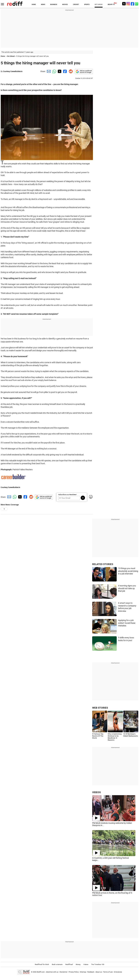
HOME (34, 4)
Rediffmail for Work (42, 964)
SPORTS (87, 4)
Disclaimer (64, 972)
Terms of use (108, 972)
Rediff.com (41, 972)
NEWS (43, 4)
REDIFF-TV (111, 4)
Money (78, 964)
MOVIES (65, 4)
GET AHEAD (99, 4)
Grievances (118, 972)
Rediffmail (69, 964)
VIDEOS (96, 792)
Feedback (91, 972)
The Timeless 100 (98, 964)
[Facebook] (133, 4)
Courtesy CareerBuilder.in (13, 71)
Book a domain (57, 964)
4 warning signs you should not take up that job (127, 588)
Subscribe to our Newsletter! (67, 495)
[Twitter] (124, 4)
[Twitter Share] (59, 71)
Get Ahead (11, 56)
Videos (86, 964)
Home (3, 56)
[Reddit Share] (70, 71)
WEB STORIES (100, 708)
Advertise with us (52, 972)
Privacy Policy (74, 972)
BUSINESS (54, 4)
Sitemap (83, 972)
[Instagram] (128, 4)
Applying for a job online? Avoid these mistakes (127, 623)
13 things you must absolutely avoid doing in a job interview (128, 571)
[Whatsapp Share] (54, 71)
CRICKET (76, 4)
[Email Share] (48, 71)
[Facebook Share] (65, 71)
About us (99, 972)
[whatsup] (137, 4)
